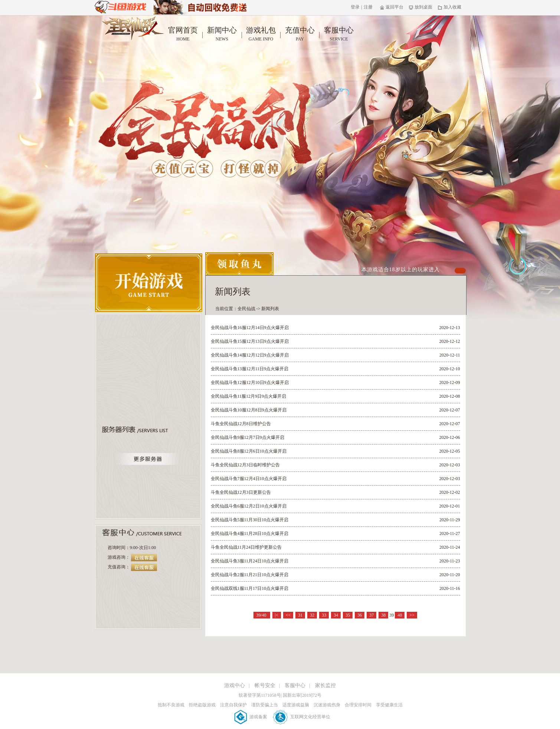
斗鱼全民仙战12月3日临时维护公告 (245, 465)
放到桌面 (421, 7)
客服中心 (339, 34)
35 (348, 615)
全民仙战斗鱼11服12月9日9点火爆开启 (249, 396)
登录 (355, 7)
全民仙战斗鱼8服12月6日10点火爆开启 (249, 451)
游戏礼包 (261, 34)
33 (324, 615)
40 (400, 615)
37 (371, 615)
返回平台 (392, 7)
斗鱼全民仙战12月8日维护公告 (241, 424)
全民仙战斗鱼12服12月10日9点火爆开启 (250, 382)
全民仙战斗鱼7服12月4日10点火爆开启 (249, 479)
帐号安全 (265, 685)
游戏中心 (235, 685)
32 (312, 615)
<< (288, 615)
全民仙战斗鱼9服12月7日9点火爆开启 (248, 437)
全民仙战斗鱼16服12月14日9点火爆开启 (250, 328)
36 (360, 615)
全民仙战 (246, 309)
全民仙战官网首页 (133, 28)
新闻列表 (270, 309)
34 (336, 615)
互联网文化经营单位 (302, 717)
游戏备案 (251, 717)
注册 (368, 7)
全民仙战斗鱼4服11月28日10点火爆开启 (250, 533)
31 (300, 615)
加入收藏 (450, 7)
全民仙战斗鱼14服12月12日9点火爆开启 (250, 355)
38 (383, 615)
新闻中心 (222, 34)
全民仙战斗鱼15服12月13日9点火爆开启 (250, 341)
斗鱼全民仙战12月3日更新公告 (241, 492)
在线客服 (144, 558)
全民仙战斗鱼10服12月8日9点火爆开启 (249, 410)
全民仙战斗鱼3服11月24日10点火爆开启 (250, 561)
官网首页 (183, 34)
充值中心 (300, 34)
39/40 (262, 615)
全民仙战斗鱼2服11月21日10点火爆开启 (250, 575)
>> (412, 615)
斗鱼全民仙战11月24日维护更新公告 (246, 547)
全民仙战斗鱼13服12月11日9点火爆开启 (250, 369)
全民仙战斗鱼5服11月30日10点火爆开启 (250, 520)
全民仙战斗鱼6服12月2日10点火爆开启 (249, 506)
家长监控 (325, 685)
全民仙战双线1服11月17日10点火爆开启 (250, 588)
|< (277, 615)
